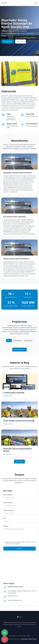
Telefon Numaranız (9, 510)
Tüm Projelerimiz (19, 350)
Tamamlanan (17, 341)
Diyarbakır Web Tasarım (14, 639)
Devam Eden (28, 341)
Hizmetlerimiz (8, 42)
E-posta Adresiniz (8, 503)
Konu (5, 518)
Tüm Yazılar (20, 462)
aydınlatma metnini (30, 542)
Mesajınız (6, 526)
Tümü (9, 341)
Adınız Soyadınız (8, 495)
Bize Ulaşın (21, 42)
